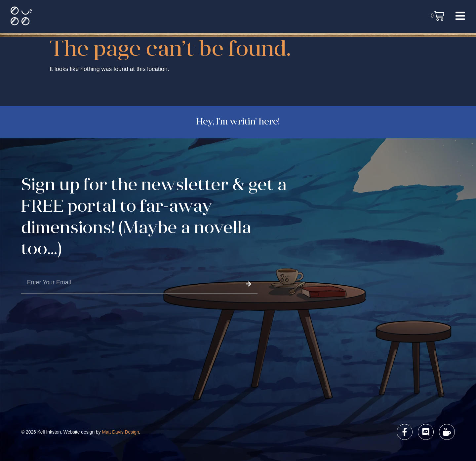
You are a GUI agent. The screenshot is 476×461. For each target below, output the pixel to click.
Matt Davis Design (120, 432)
